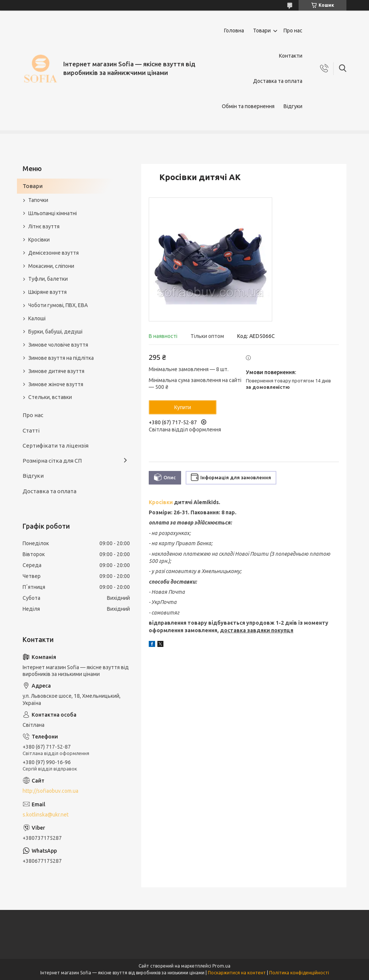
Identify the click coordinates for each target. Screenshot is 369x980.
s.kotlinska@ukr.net (46, 815)
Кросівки (161, 502)
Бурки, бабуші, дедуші (55, 332)
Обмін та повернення (248, 106)
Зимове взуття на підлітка (61, 358)
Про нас (293, 31)
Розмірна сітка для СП (52, 461)
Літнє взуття (44, 226)
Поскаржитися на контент (237, 973)
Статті (31, 430)
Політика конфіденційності (299, 973)
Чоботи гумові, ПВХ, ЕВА (58, 305)
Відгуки (293, 106)
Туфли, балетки (48, 279)
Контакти (291, 56)
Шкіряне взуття (47, 292)
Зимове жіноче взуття (56, 384)
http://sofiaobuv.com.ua (50, 791)
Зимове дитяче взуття (56, 371)
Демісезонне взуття (53, 253)
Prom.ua (221, 966)
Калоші (37, 318)
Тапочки (38, 200)
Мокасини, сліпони (51, 266)
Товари (262, 31)
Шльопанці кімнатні (53, 213)
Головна (234, 31)
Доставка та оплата (278, 81)
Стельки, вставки (50, 397)
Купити (183, 407)
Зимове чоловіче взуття (58, 345)
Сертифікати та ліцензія (56, 446)
